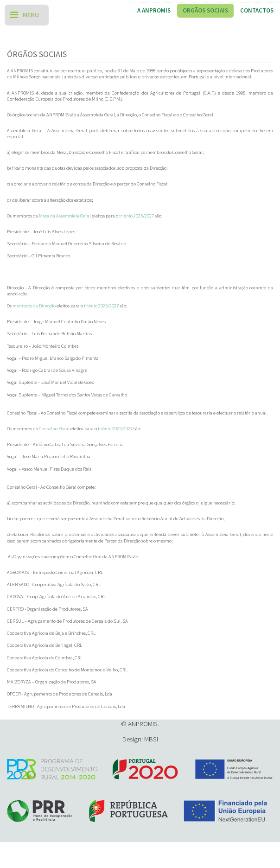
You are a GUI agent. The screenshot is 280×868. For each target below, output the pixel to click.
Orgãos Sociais (205, 10)
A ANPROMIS (154, 10)
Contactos (257, 10)
